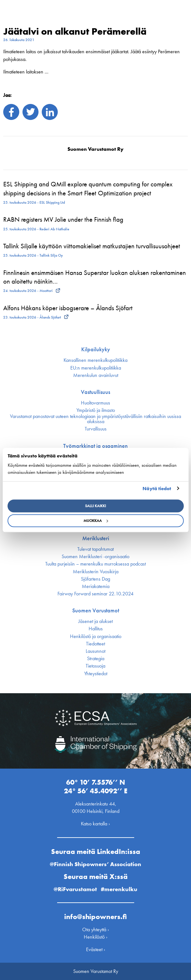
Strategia (96, 659)
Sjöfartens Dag (96, 579)
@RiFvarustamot (75, 889)
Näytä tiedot (157, 489)
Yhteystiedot (96, 674)
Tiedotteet (96, 644)
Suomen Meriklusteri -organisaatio (96, 557)
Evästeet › (96, 949)
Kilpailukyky (96, 349)
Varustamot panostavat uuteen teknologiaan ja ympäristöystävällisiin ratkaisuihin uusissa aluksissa (96, 419)
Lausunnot (96, 651)
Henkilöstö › (96, 937)
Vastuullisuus (96, 392)
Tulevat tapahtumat (96, 549)
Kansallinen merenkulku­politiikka (96, 360)
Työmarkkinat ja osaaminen (96, 446)
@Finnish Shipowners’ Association (96, 864)
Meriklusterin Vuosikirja (96, 572)
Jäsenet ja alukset (96, 621)
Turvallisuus (96, 429)
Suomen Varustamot (96, 610)
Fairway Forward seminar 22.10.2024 (96, 594)
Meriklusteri (96, 538)
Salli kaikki (96, 506)
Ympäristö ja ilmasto (96, 410)
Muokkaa (96, 521)
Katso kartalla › (96, 824)
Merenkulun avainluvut (96, 375)
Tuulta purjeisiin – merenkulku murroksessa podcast (96, 564)
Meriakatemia (96, 586)
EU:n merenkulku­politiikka (96, 368)
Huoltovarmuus (96, 403)
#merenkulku (119, 889)
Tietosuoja (96, 666)
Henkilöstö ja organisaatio (96, 636)
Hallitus (96, 629)
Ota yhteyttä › (96, 929)
